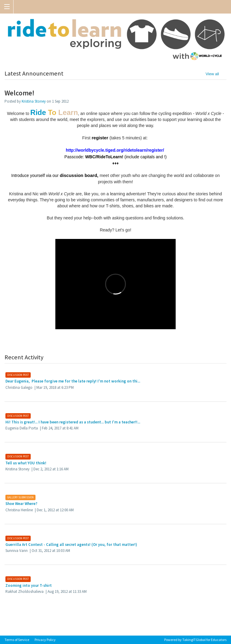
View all (212, 74)
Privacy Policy (45, 640)
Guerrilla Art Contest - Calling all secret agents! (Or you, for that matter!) (71, 545)
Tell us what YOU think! (26, 463)
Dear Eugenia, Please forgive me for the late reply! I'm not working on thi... (73, 381)
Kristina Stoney (34, 101)
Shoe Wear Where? (21, 504)
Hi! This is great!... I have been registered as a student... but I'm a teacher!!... (73, 422)
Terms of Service (17, 640)
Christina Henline (19, 510)
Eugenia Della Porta (22, 428)
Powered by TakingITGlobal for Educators (195, 640)
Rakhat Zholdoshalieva (25, 591)
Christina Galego (19, 387)
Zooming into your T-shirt (29, 585)
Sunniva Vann (17, 551)
